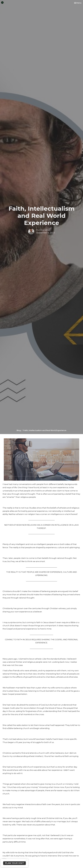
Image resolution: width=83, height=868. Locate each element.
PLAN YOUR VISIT (15, 863)
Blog (19, 430)
